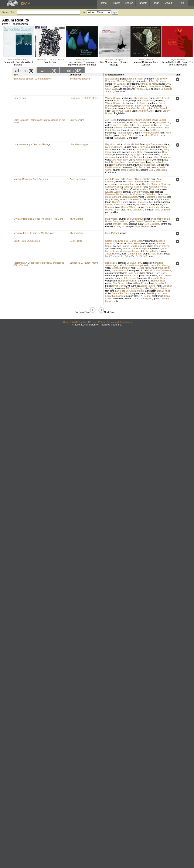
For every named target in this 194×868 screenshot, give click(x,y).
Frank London (153, 207)
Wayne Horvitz (113, 98)
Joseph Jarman (162, 246)
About (169, 3)
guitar (108, 84)
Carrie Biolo (136, 241)
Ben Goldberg (134, 219)
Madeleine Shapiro (154, 197)
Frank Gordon (113, 130)
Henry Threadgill (120, 125)
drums (158, 111)
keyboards (127, 98)
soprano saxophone (147, 276)
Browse (116, 3)
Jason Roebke (113, 254)
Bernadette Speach (18, 60)
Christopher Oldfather (144, 194)
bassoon (160, 101)
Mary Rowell (112, 199)
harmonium (133, 165)
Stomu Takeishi (144, 221)
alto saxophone (126, 89)
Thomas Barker (120, 202)
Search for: (8, 13)
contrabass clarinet (122, 298)
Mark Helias (164, 268)
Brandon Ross (120, 221)
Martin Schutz (119, 270)
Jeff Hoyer (111, 120)
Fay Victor (111, 144)
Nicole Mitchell (131, 144)
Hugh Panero (162, 199)
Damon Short (135, 254)
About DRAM (70, 322)
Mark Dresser (112, 162)
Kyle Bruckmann (154, 144)
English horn (121, 113)
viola (153, 122)
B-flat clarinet (120, 155)
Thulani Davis (143, 89)
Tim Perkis (140, 167)
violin (135, 111)
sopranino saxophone (123, 149)
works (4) (48, 71)
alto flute (156, 147)
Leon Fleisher (122, 189)
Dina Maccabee (163, 157)
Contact (83, 322)
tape (146, 182)
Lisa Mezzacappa (114, 60)
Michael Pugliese (126, 81)
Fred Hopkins (154, 293)
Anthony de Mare (148, 84)
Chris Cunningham (142, 298)
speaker (155, 89)
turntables (120, 288)
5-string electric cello (138, 270)
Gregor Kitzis (144, 268)
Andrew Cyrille (146, 111)
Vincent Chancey (123, 128)
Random (142, 3)
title (16, 75)
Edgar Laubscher (114, 296)
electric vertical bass (116, 273)
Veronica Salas (129, 197)
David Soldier (159, 120)
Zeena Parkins (148, 286)
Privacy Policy (97, 322)
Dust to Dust (50, 62)
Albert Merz (148, 189)
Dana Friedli (163, 291)
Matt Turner (111, 256)
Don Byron (163, 125)
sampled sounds (114, 278)
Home (103, 3)
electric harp (149, 179)
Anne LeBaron (146, 60)
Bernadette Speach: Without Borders (18, 63)
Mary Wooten (163, 122)
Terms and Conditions (119, 322)
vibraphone (135, 101)
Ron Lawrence (141, 122)
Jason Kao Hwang (121, 111)
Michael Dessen (134, 157)
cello (108, 125)
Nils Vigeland (112, 79)
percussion (142, 81)
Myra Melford (178, 60)
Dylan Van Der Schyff (136, 256)
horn (162, 133)
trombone (149, 79)
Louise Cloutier (145, 202)
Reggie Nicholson (127, 281)
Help (181, 3)
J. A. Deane (140, 103)
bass (168, 86)
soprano (110, 189)
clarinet (109, 101)
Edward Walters (114, 192)
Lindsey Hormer (156, 86)
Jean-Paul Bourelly (136, 108)
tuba (123, 210)
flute (132, 125)
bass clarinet (156, 149)
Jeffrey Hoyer (128, 86)
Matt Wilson (111, 219)
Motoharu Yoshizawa (161, 270)
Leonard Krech (135, 79)
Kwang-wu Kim (126, 184)
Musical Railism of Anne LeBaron (146, 63)
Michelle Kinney (134, 288)
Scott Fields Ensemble (117, 241)
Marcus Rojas (113, 210)
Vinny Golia (144, 147)
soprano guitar (136, 224)
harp (117, 106)
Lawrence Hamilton (115, 205)
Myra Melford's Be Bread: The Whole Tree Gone (178, 63)
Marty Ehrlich (163, 98)
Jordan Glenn (128, 170)
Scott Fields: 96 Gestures (27, 241)
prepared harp (113, 212)
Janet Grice (148, 101)
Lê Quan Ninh (134, 263)
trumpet (125, 130)
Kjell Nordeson (148, 165)
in (84, 13)
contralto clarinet (121, 152)
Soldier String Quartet (140, 120)
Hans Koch (111, 263)
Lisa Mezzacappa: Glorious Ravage (114, 63)
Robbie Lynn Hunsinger (134, 246)
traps (137, 133)
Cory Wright (135, 155)
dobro (129, 283)
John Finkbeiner (144, 160)
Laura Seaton (119, 122)
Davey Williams (129, 207)
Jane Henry (136, 130)
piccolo (128, 194)
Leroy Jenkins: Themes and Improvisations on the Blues (82, 63)
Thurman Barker (125, 133)
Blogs (156, 3)
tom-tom (110, 291)
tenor (108, 202)
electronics (127, 103)
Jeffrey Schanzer (157, 81)
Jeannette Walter (157, 187)
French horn (139, 128)
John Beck (155, 182)
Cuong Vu (119, 226)
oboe (108, 111)
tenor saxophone (151, 155)
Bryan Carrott (121, 101)
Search (129, 3)
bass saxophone (152, 152)
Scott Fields (76, 241)
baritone (131, 205)
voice (120, 144)
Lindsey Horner (155, 128)
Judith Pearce (113, 179)
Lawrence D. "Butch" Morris (50, 60)
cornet (119, 251)
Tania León (120, 138)
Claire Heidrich (134, 199)
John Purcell (160, 108)
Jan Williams (119, 84)
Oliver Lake (111, 89)
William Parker (140, 283)
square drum (139, 293)
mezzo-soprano (162, 202)
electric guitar (160, 160)
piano (123, 79)
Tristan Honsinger (134, 265)
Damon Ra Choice (158, 278)
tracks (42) (72, 71)
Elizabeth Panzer (121, 268)
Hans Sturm (157, 254)
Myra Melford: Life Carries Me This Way (34, 233)
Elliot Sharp (118, 283)
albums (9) (24, 71)
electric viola (131, 296)
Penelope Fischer (132, 187)
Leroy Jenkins (82, 60)
